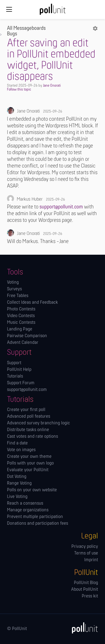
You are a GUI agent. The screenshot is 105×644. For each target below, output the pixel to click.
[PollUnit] (82, 628)
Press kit (90, 596)
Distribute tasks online (28, 430)
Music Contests (21, 323)
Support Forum (21, 383)
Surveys (14, 289)
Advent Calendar (23, 343)
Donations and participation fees (38, 524)
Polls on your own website (32, 490)
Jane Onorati (52, 86)
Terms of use (86, 553)
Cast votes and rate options (32, 437)
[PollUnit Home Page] (53, 11)
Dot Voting (17, 477)
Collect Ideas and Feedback (32, 303)
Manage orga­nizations (28, 510)
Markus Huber (30, 199)
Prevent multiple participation (35, 517)
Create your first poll (26, 410)
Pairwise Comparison (27, 336)
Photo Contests (21, 309)
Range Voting (19, 483)
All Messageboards (26, 28)
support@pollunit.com (61, 207)
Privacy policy (85, 547)
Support (14, 363)
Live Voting (17, 497)
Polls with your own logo (30, 463)
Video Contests (21, 316)
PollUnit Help (19, 370)
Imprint (91, 560)
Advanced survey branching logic (39, 423)
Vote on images (21, 450)
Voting (13, 283)
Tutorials (15, 376)
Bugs (12, 34)
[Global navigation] (9, 9)
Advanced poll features (29, 417)
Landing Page (20, 329)
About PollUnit (85, 590)
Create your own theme (29, 457)
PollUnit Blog (86, 583)
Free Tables (18, 296)
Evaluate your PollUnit (28, 470)
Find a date (17, 443)
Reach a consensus (25, 504)
